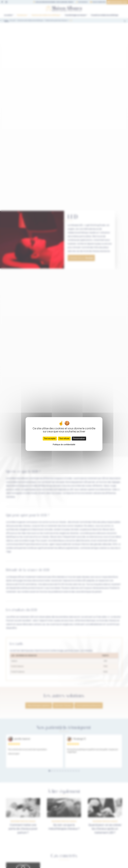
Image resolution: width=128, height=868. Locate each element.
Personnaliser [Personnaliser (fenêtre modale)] (79, 438)
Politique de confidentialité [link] (64, 445)
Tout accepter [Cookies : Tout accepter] (50, 438)
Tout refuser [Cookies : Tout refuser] (64, 438)
